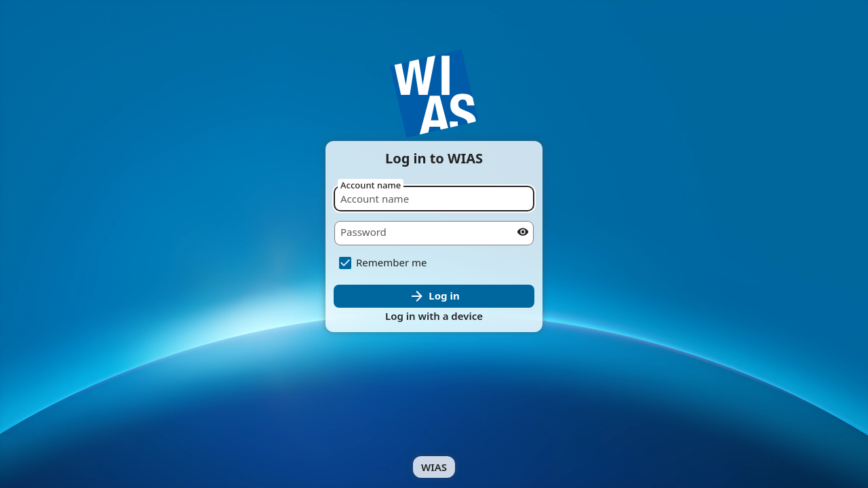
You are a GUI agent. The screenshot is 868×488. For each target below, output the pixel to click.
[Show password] (523, 232)
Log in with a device (434, 316)
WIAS (434, 467)
